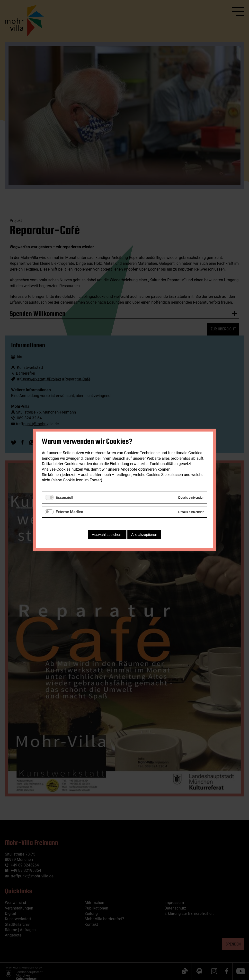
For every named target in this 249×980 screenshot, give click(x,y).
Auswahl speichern (107, 535)
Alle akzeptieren (144, 535)
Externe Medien (69, 512)
